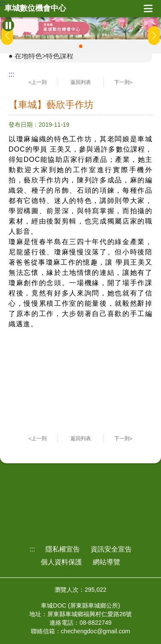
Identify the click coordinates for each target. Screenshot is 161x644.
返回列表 (81, 82)
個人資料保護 (61, 562)
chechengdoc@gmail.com (96, 631)
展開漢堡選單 (148, 9)
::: (3, 3)
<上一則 (38, 82)
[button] (81, 46)
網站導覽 (106, 562)
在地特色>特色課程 (44, 56)
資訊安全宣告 (111, 549)
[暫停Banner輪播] (8, 25)
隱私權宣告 (63, 549)
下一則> (123, 82)
